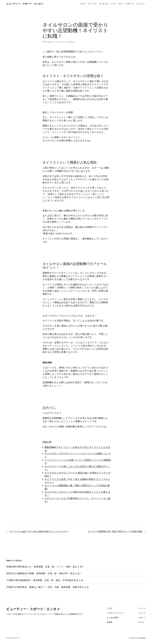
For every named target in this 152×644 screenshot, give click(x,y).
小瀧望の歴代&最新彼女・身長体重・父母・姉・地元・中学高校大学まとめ (45, 580)
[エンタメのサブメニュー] (145, 4)
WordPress (142, 638)
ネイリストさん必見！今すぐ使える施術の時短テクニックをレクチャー (39, 531)
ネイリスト (62, 42)
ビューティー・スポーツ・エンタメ (25, 4)
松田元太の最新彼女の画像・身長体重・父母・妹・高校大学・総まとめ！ (44, 573)
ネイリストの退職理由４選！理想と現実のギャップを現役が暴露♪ (115, 531)
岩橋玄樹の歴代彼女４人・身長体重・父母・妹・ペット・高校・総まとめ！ (45, 567)
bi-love (50, 42)
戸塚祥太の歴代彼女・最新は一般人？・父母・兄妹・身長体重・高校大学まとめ (48, 587)
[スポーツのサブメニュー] (134, 4)
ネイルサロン (71, 42)
